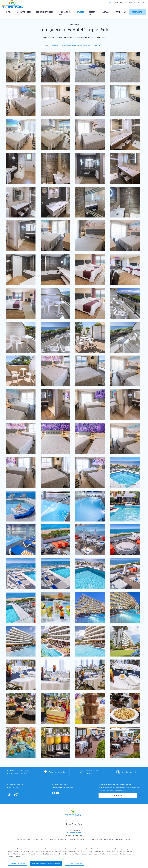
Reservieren (138, 12)
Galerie (80, 12)
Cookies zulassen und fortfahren (46, 863)
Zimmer (55, 45)
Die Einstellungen (18, 863)
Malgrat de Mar (64, 13)
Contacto (119, 2)
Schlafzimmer (24, 12)
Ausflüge (106, 12)
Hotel (8, 12)
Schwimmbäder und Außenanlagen (76, 45)
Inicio (71, 24)
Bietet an (92, 13)
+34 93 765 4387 (106, 2)
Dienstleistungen (45, 12)
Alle (46, 45)
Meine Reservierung (132, 2)
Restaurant (99, 45)
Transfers (121, 12)
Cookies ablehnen (75, 863)
